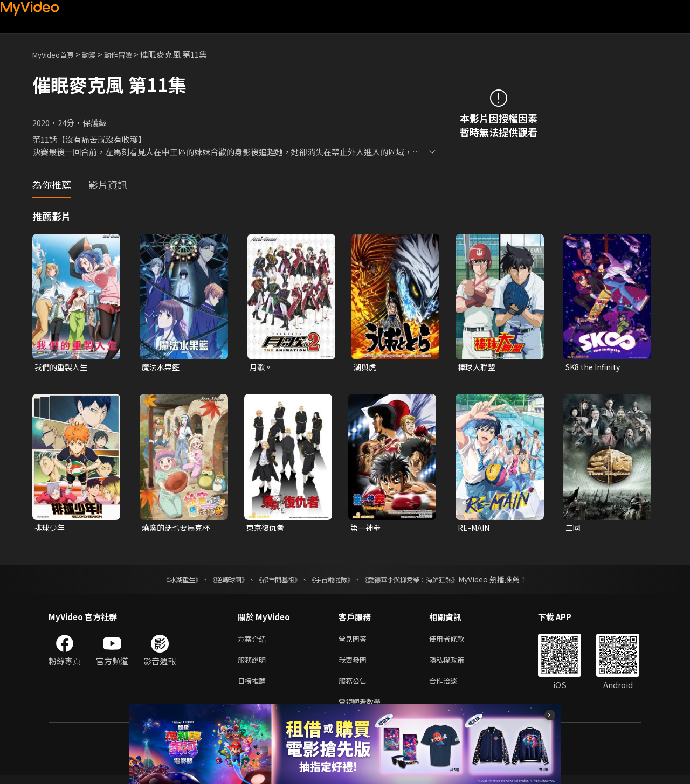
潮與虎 (366, 367)
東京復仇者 (267, 529)
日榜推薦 (254, 687)
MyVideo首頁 (57, 54)
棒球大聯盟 (478, 367)
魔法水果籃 (162, 367)
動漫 (98, 54)
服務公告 (355, 687)
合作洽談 (452, 687)
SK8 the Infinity (595, 367)
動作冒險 (130, 54)
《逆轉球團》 (216, 581)
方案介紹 (254, 641)
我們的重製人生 (63, 367)
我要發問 (355, 664)
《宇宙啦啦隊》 (333, 581)
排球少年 (51, 529)
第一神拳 (367, 529)
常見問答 (355, 641)
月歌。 (262, 367)
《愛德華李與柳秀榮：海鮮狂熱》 (424, 581)
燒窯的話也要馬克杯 (178, 529)
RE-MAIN (475, 529)
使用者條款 (456, 641)
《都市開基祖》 (273, 581)
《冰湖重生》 (163, 581)
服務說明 (254, 664)
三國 (574, 529)
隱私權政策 (456, 664)
